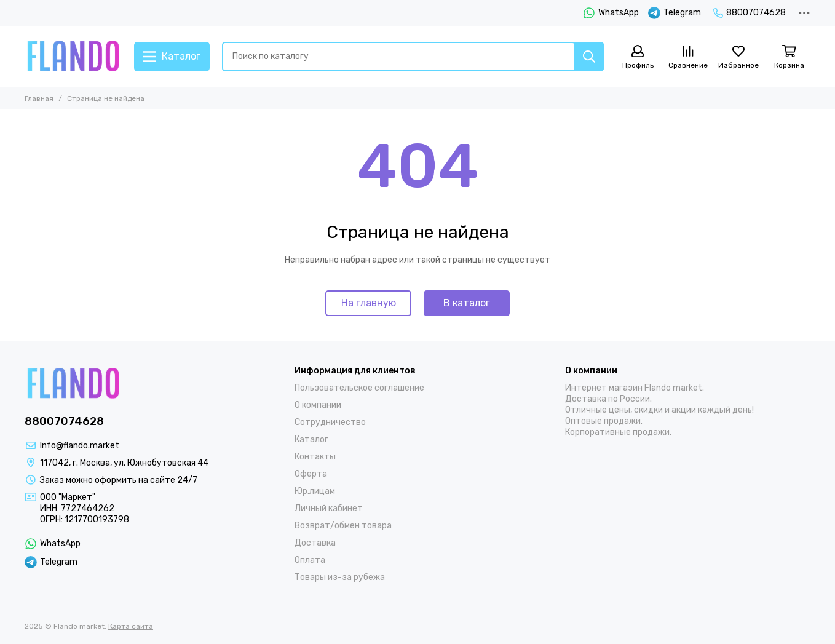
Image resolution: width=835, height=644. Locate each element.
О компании (318, 405)
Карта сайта (131, 626)
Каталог (311, 439)
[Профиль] (638, 58)
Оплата (310, 560)
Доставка (315, 543)
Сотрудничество (330, 422)
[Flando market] (73, 57)
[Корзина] (789, 58)
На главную (369, 303)
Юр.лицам (315, 491)
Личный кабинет (329, 508)
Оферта (311, 474)
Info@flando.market (80, 446)
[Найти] (589, 57)
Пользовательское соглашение (359, 388)
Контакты (315, 457)
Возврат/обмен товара (343, 526)
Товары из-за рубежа (340, 577)
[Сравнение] (688, 58)
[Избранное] (738, 58)
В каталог (467, 303)
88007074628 (750, 13)
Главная (39, 98)
